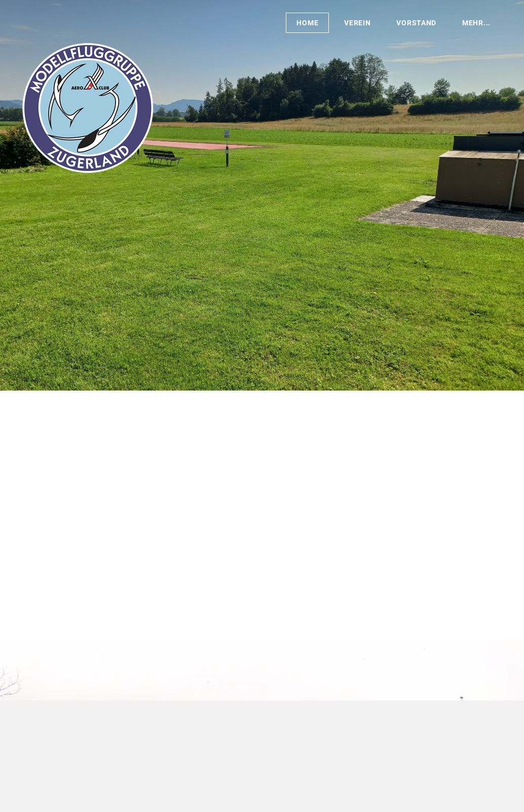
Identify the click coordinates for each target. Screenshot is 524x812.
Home (307, 23)
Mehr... (476, 23)
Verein (357, 23)
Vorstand (416, 23)
